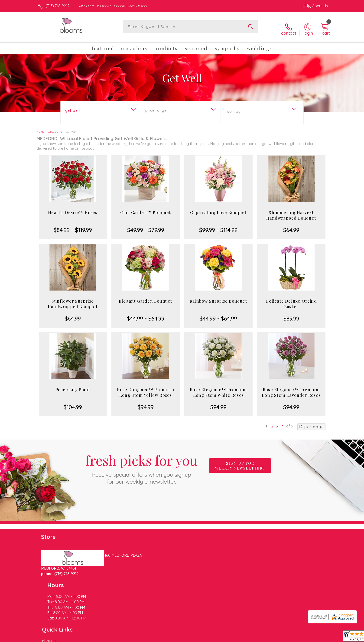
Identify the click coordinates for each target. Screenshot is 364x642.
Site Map (315, 637)
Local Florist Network (287, 637)
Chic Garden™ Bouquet (146, 209)
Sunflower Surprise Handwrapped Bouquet (73, 300)
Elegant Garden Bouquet (146, 297)
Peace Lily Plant (73, 386)
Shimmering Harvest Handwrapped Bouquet (291, 212)
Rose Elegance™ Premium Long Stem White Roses (218, 389)
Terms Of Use (226, 637)
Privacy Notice (253, 637)
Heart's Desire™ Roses (73, 209)
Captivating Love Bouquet (218, 209)
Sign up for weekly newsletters (240, 462)
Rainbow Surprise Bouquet (218, 297)
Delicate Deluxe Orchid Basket (291, 300)
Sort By (234, 108)
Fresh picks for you (141, 464)
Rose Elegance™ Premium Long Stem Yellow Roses (145, 389)
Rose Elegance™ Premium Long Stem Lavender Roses (291, 389)
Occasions (55, 128)
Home (41, 128)
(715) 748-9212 (57, 6)
